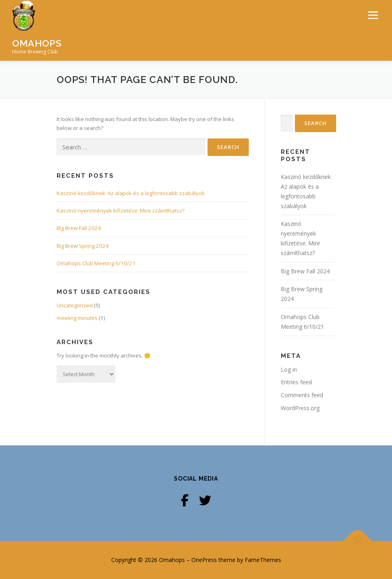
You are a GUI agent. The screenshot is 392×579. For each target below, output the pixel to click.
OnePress (204, 560)
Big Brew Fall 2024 (79, 228)
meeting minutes (77, 318)
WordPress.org (300, 408)
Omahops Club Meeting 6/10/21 (96, 263)
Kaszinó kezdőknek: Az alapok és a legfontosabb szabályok (131, 193)
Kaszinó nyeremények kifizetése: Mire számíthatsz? (121, 211)
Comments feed (302, 395)
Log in (289, 369)
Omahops (37, 43)
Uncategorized (75, 305)
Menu (373, 15)
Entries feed (296, 382)
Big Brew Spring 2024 (83, 246)
